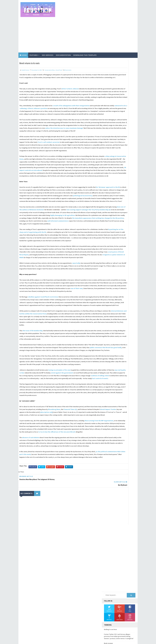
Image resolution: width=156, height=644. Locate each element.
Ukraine (116, 508)
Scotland (108, 466)
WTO (129, 519)
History (108, 319)
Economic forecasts (112, 277)
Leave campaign (122, 364)
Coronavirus (121, 239)
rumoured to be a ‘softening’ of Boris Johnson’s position (54, 99)
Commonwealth (124, 232)
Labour (107, 360)
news (122, 538)
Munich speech (110, 387)
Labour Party (119, 360)
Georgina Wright (125, 311)
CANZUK (119, 217)
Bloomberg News (83, 481)
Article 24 (108, 190)
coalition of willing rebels (84, 442)
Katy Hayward (109, 357)
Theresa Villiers (124, 489)
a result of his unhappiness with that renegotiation (71, 96)
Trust (125, 504)
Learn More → (38, 622)
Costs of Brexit (110, 243)
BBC (118, 194)
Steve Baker (109, 478)
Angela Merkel (123, 186)
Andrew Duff (109, 186)
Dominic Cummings (124, 266)
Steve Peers (122, 478)
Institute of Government (113, 326)
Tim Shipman (109, 493)
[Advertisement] (97, 18)
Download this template (85, 37)
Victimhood (109, 519)
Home (24, 37)
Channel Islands (110, 224)
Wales (107, 523)
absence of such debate (31, 521)
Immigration (109, 323)
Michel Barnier (124, 383)
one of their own (82, 332)
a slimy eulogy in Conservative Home (38, 166)
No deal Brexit (110, 402)
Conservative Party (50, 52)
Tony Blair (122, 493)
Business (108, 217)
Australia (108, 194)
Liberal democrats (111, 372)
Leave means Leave (110, 368)
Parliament (124, 417)
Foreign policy (110, 304)
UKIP (106, 508)
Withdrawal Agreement (112, 535)
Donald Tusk (109, 273)
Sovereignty (124, 470)
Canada (107, 220)
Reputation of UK (110, 451)
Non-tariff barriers (111, 406)
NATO (107, 395)
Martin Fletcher (110, 379)
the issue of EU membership (33, 386)
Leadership (109, 364)
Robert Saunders (123, 459)
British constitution (112, 213)
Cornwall (108, 239)
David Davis (125, 258)
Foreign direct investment (114, 300)
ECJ (120, 273)
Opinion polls (118, 413)
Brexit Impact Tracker (58, 484)
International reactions (113, 330)
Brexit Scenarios (124, 205)
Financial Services (111, 285)
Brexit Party (109, 205)
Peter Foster (122, 425)
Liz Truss (126, 372)
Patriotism (125, 421)
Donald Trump (123, 270)
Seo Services (48, 37)
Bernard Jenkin (126, 198)
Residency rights (111, 455)
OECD (107, 413)
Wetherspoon (110, 527)
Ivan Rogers (123, 338)
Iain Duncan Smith (122, 319)
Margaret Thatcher (111, 376)
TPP (120, 485)
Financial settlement (112, 289)
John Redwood (110, 349)
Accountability (124, 179)
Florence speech (110, 296)
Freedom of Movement (112, 307)
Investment (109, 334)
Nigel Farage (126, 395)
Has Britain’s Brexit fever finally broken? (117, 168)
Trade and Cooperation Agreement (116, 501)
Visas (120, 519)
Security (120, 466)
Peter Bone (109, 425)
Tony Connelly (110, 497)
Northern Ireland (111, 410)
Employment (109, 281)
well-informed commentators (36, 248)
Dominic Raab (109, 270)
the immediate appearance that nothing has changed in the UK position (51, 245)
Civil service (109, 232)
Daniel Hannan (124, 251)
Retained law (126, 455)
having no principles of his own (59, 433)
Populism (108, 436)
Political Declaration (112, 432)
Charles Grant (126, 224)
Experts (121, 281)
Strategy (108, 482)
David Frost (59, 52)
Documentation (63, 37)
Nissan (122, 398)
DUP (122, 247)
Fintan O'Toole (110, 292)
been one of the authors (57, 231)
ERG (128, 273)
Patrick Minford (110, 421)
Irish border (109, 338)
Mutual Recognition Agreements (116, 391)
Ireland (121, 334)
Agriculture (109, 183)
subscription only (26, 487)
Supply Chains (121, 482)
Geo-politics (109, 311)
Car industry (119, 220)
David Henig (122, 262)
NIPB (115, 395)
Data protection (110, 254)
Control (127, 236)
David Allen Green (111, 258)
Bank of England (110, 198)
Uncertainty (109, 512)
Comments (68, 52)
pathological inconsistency (83, 214)
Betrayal (108, 201)
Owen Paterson (110, 417)
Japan (123, 342)
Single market (110, 470)
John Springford (125, 349)
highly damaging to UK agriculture (69, 239)
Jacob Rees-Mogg (110, 342)
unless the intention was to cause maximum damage (68, 127)
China (107, 228)
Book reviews (108, 159)
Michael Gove (109, 383)
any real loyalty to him (45, 436)
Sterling (119, 474)
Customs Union (110, 247)
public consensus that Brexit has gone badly (58, 408)
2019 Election (109, 179)
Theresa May (109, 489)
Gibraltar (127, 315)
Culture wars (126, 243)
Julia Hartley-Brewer (112, 353)
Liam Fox (124, 368)
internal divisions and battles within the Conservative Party (51, 366)
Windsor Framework (111, 531)
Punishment (109, 444)
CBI (129, 217)
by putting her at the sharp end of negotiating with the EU (50, 259)
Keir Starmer (123, 357)
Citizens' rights (120, 228)
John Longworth (111, 345)
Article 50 (120, 190)
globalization (110, 538)
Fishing (123, 292)
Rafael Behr (122, 444)
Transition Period (111, 504)
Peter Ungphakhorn (111, 429)
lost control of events (32, 447)
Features (34, 37)
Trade (122, 497)
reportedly (76, 301)
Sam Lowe (118, 463)
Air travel (122, 183)
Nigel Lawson (109, 398)
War (116, 523)
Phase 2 (126, 429)
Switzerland (109, 485)
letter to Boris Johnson (70, 73)
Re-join (107, 448)
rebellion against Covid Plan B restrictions (43, 343)
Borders (119, 201)
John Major (125, 345)
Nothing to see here (110, 145)
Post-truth (121, 436)
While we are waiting (111, 164)
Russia (107, 463)
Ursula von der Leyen (112, 516)
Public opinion (124, 440)
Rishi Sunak (109, 459)
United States (124, 512)
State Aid (108, 474)
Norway (125, 410)
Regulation (119, 448)
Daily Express (109, 251)
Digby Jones (109, 266)
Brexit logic (109, 209)
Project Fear (109, 440)
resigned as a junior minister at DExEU (36, 293)
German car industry (112, 315)
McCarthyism (126, 379)
